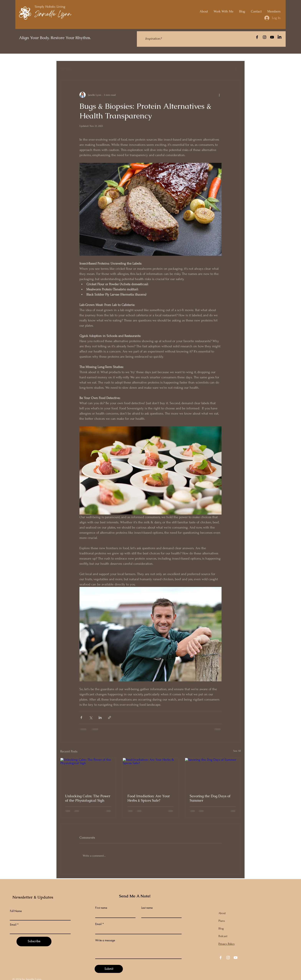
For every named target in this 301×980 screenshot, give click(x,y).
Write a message (105, 940)
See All (237, 751)
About (222, 913)
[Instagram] (265, 37)
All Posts (66, 69)
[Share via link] (110, 717)
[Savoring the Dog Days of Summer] (213, 774)
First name (101, 908)
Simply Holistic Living (50, 7)
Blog (221, 928)
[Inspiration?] (153, 39)
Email (13, 925)
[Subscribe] (34, 941)
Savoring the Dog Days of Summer (210, 798)
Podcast (223, 936)
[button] (236, 69)
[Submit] (109, 969)
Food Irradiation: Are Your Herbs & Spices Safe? (149, 798)
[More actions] (219, 95)
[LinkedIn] (279, 37)
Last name (147, 908)
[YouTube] (272, 37)
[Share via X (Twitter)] (91, 717)
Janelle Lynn (53, 14)
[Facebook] (257, 37)
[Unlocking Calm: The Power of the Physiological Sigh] (88, 774)
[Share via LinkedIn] (100, 717)
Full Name (16, 911)
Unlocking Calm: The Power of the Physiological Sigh (88, 798)
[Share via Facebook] (81, 717)
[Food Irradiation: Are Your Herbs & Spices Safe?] (151, 774)
